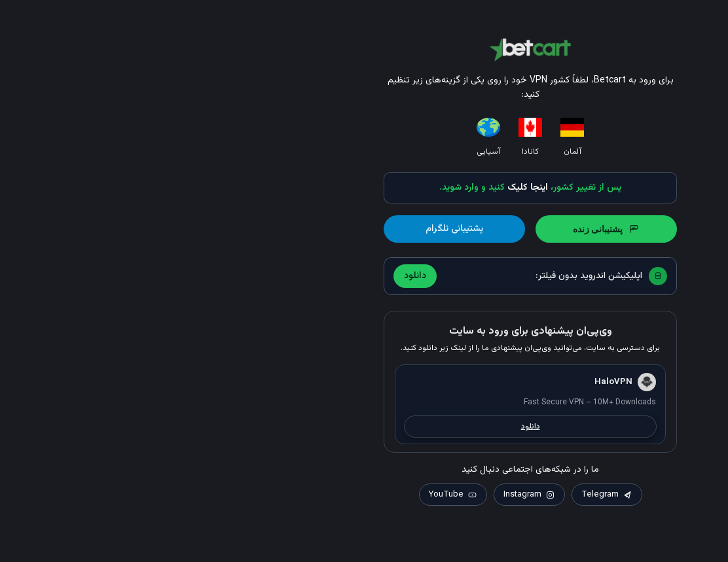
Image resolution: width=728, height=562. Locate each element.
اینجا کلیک (361, 188)
